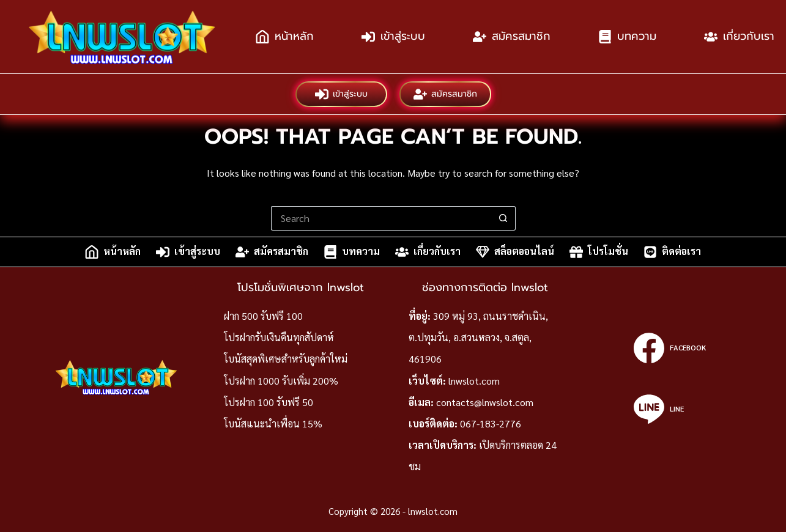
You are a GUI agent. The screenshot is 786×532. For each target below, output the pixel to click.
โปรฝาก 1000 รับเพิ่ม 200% (281, 381)
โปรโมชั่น (599, 252)
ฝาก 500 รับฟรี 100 (263, 316)
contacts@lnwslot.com (485, 402)
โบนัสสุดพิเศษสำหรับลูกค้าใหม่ (286, 359)
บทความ (627, 36)
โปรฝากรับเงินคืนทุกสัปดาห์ (279, 337)
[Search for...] (381, 218)
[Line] (669, 409)
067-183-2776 (491, 423)
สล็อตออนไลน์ (515, 252)
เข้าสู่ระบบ (393, 36)
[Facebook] (669, 348)
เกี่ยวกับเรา (428, 252)
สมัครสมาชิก (512, 36)
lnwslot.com (474, 381)
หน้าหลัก (285, 36)
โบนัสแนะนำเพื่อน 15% (273, 423)
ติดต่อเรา (672, 252)
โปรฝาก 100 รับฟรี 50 (269, 402)
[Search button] (503, 218)
